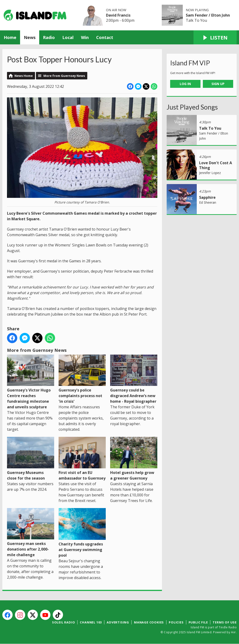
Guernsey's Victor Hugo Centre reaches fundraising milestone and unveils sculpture (31, 382)
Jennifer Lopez (210, 173)
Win (85, 37)
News (30, 37)
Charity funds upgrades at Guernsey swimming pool (82, 533)
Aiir (234, 632)
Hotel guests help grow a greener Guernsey (134, 459)
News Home (24, 76)
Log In (185, 84)
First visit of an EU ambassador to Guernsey (82, 459)
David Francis (118, 15)
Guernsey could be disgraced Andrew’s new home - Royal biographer (134, 379)
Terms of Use (225, 622)
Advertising (118, 622)
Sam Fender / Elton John (208, 15)
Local (68, 37)
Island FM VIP (190, 63)
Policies (176, 622)
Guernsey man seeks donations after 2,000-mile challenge (31, 533)
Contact (105, 37)
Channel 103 (91, 622)
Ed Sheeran (208, 202)
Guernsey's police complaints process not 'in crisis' (82, 379)
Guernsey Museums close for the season (31, 459)
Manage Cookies (149, 622)
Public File (198, 622)
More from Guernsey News (64, 76)
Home (10, 37)
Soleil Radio (64, 622)
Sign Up (218, 84)
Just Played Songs (192, 107)
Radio (49, 37)
